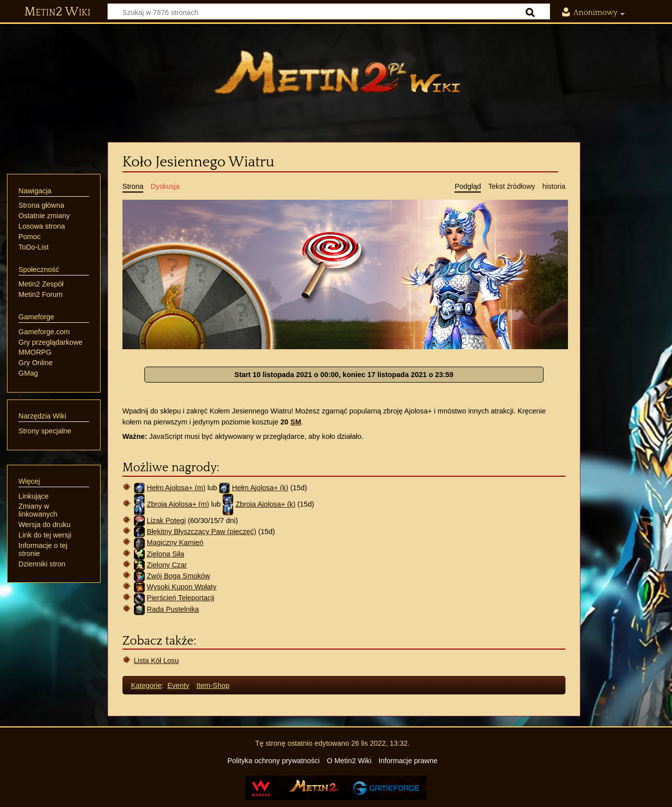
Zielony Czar (167, 565)
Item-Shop (213, 685)
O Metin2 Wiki (349, 761)
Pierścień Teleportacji (181, 598)
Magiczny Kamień (175, 542)
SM (296, 422)
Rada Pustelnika (173, 609)
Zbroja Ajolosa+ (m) (178, 504)
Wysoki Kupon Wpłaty (182, 587)
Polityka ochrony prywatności (274, 761)
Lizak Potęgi (166, 521)
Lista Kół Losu (156, 661)
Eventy (178, 685)
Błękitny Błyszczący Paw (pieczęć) (202, 532)
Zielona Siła (166, 554)
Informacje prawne (408, 761)
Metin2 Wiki (57, 12)
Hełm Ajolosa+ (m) (176, 488)
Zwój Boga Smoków (178, 576)
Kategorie (146, 685)
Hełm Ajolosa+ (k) (260, 488)
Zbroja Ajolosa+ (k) (265, 504)
